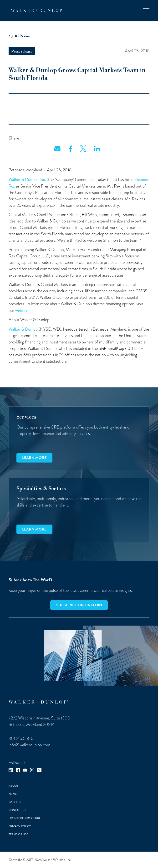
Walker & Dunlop (23, 329)
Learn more (34, 458)
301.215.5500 (21, 738)
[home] (35, 10)
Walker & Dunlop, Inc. (27, 179)
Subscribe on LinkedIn (79, 605)
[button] (146, 11)
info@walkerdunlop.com (29, 745)
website (21, 310)
